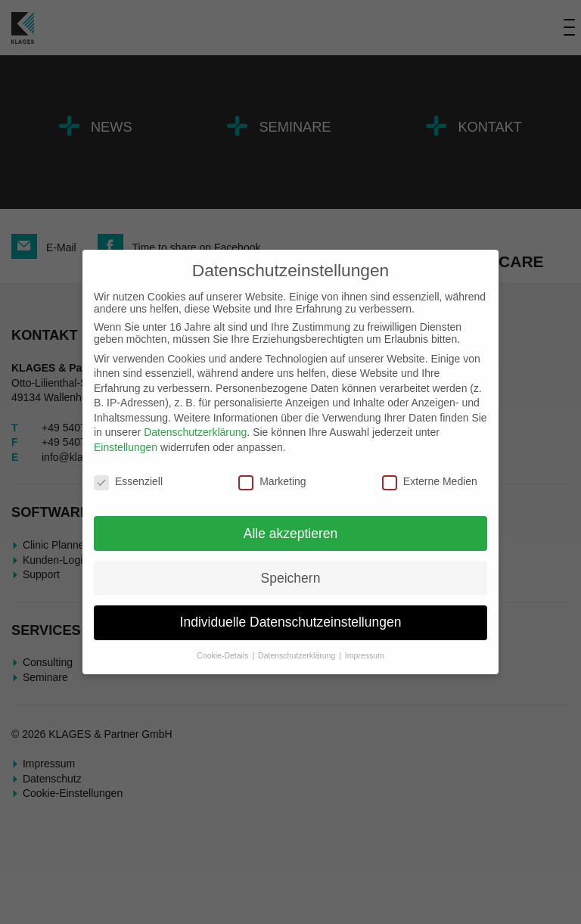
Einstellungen (126, 447)
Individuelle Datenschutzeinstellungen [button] (291, 622)
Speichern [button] (291, 578)
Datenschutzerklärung (195, 432)
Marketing (272, 481)
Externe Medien (430, 481)
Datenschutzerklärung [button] (298, 655)
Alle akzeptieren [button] (291, 534)
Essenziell (128, 481)
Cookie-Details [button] (224, 655)
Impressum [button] (365, 655)
